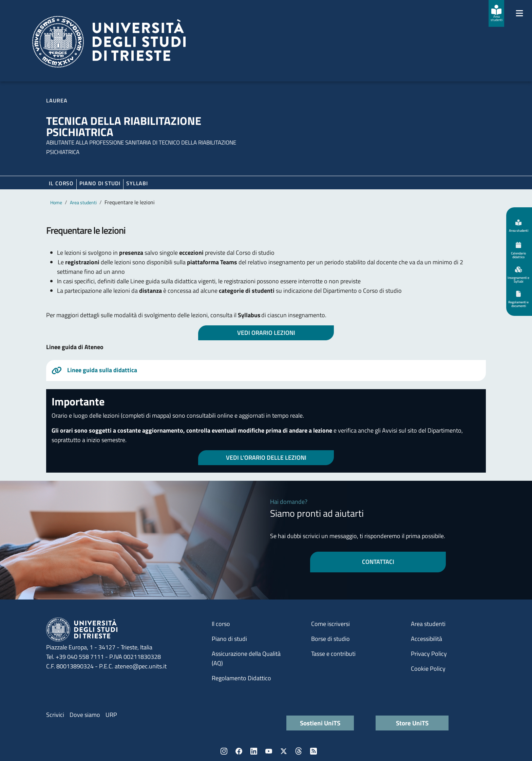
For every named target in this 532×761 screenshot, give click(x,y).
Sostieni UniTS (320, 723)
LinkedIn (254, 751)
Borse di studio (330, 639)
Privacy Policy (429, 654)
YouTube (269, 751)
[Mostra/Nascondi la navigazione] (519, 13)
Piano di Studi (100, 183)
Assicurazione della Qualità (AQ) (246, 658)
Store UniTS (412, 723)
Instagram (224, 751)
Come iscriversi (330, 624)
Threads (299, 751)
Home (56, 202)
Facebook (239, 751)
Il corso (61, 183)
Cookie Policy (428, 669)
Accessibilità (426, 639)
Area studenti (83, 202)
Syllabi (137, 183)
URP (111, 715)
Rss (313, 751)
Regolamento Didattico (241, 678)
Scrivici (55, 715)
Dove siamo (85, 715)
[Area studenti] (496, 13)
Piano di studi (229, 639)
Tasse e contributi (333, 654)
